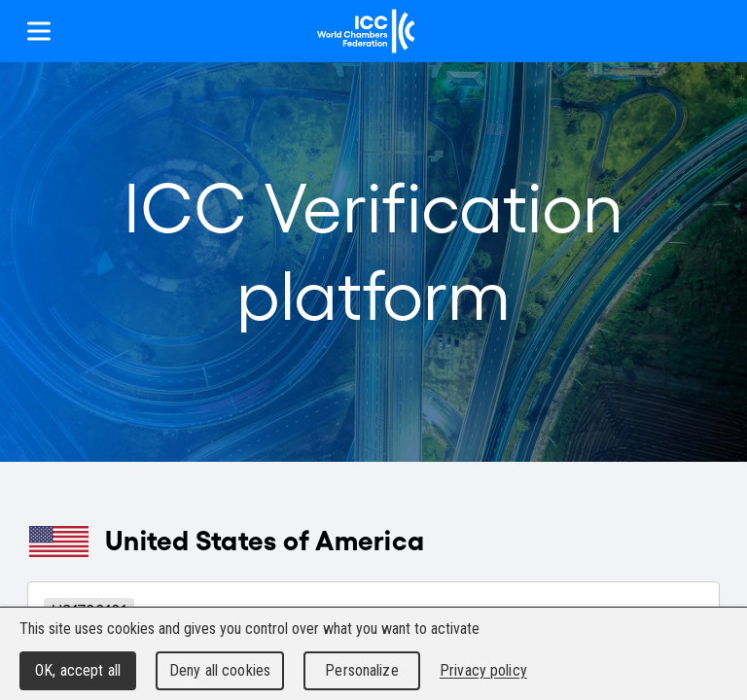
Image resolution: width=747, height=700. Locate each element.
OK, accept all (78, 670)
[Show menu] (39, 31)
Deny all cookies (220, 670)
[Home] (366, 31)
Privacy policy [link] (483, 670)
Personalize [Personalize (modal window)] (361, 670)
